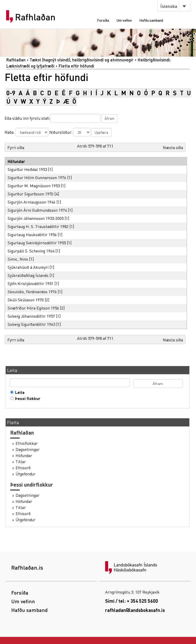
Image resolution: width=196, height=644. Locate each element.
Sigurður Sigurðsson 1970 (30, 194)
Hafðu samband (151, 20)
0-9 (11, 93)
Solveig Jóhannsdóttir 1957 (31, 316)
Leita (19, 392)
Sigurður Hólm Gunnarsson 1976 (37, 177)
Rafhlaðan (35, 17)
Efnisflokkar (27, 443)
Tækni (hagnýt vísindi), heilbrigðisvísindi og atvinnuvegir (82, 60)
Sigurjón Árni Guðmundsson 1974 (37, 210)
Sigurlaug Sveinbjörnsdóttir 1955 (37, 243)
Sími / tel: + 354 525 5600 (132, 601)
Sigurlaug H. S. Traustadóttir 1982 (38, 226)
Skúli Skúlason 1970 (26, 300)
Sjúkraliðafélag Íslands (28, 275)
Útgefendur (26, 474)
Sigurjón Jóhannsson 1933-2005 (36, 218)
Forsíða (103, 20)
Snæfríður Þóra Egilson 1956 (33, 308)
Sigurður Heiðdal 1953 (27, 169)
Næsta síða (173, 147)
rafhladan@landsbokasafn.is (135, 610)
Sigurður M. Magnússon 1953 (34, 186)
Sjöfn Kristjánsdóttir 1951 (30, 283)
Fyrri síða (16, 147)
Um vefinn (124, 20)
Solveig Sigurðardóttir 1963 (31, 324)
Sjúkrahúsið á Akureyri (28, 267)
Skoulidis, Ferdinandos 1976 (32, 292)
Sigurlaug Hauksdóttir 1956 (32, 234)
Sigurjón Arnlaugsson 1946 (32, 202)
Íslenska (169, 6)
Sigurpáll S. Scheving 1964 (31, 251)
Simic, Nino (18, 259)
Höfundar (24, 455)
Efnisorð (23, 468)
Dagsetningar (28, 449)
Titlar (21, 462)
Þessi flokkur (27, 398)
